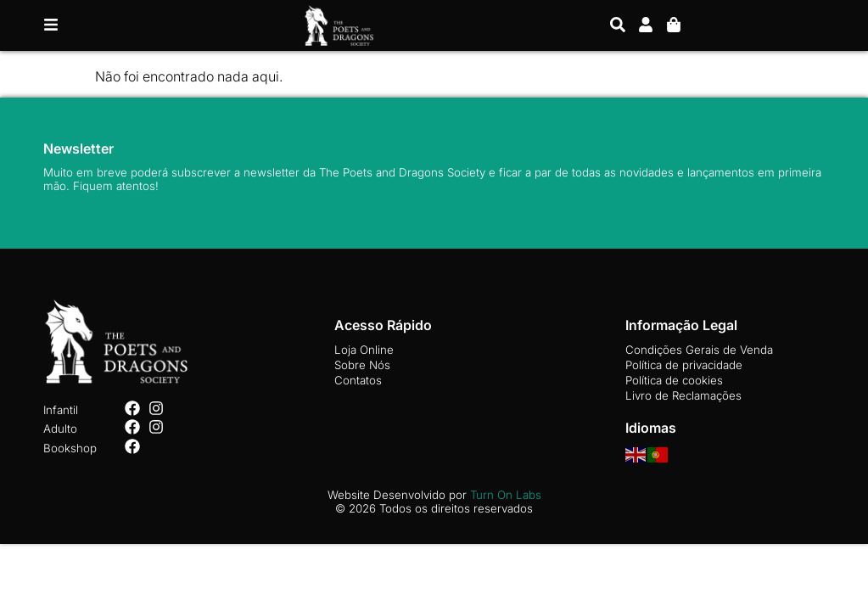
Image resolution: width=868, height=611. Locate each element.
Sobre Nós (362, 365)
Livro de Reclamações (683, 395)
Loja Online (364, 350)
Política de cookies (674, 380)
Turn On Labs (506, 495)
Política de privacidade (684, 365)
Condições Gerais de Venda (699, 350)
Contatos (358, 380)
